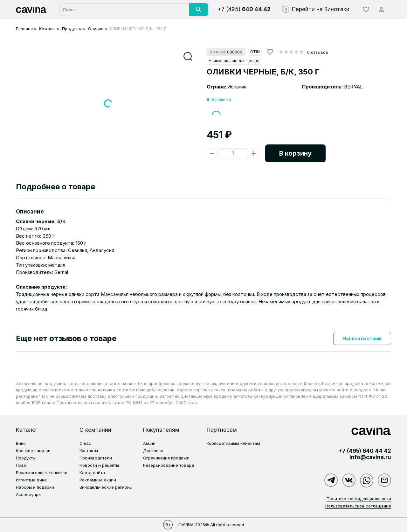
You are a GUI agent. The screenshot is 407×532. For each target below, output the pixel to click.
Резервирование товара (169, 465)
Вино (21, 443)
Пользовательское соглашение (358, 506)
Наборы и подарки (35, 487)
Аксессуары (29, 494)
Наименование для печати (234, 61)
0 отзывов (318, 52)
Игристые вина (31, 480)
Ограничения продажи (166, 458)
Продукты (26, 458)
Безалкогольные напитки (42, 472)
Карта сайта (92, 472)
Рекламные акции (98, 480)
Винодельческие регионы (106, 487)
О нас (85, 443)
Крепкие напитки (33, 451)
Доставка (153, 451)
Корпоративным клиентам (233, 443)
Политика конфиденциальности (359, 499)
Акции (149, 443)
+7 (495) (244, 9)
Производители (96, 458)
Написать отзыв (362, 338)
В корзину (295, 153)
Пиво (21, 465)
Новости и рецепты (99, 465)
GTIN (255, 52)
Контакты (89, 451)
